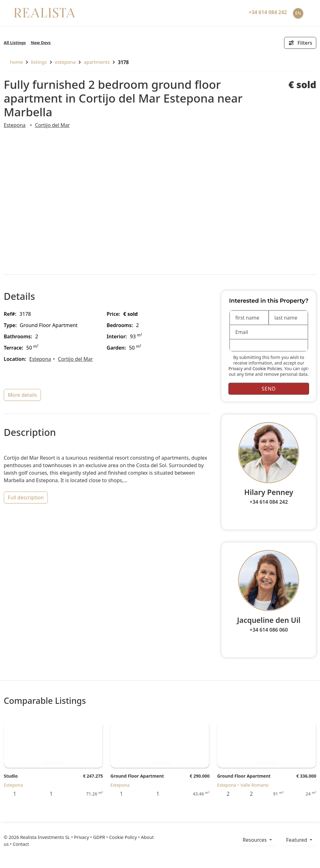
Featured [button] (297, 840)
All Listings (15, 43)
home (13, 62)
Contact (21, 844)
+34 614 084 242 (269, 502)
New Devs (41, 43)
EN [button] (298, 13)
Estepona (65, 62)
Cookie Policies (267, 368)
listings (39, 62)
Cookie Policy (123, 837)
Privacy (235, 368)
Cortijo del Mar (52, 125)
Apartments (97, 62)
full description (26, 497)
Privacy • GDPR (90, 837)
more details (22, 395)
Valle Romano (255, 785)
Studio (11, 776)
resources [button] (255, 840)
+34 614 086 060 (269, 630)
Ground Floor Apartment (137, 776)
